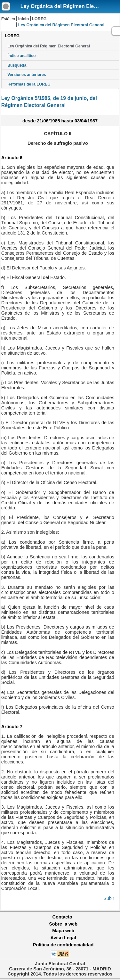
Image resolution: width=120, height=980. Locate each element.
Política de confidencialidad (63, 945)
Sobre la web (63, 924)
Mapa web (63, 931)
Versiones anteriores (27, 75)
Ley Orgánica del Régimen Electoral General (49, 46)
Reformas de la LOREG (29, 84)
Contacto (62, 917)
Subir (109, 898)
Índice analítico (21, 56)
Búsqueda (17, 65)
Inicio (24, 19)
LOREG (39, 19)
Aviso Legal (63, 938)
